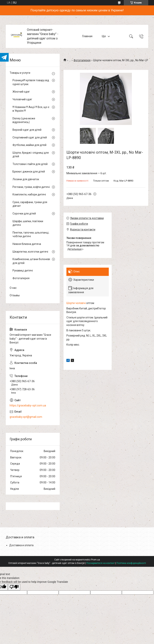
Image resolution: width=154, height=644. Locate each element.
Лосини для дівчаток (26, 179)
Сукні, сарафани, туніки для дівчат (30, 204)
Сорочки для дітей (24, 214)
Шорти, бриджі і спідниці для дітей (31, 155)
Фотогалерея (82, 60)
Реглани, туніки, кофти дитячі (31, 187)
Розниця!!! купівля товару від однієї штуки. (31, 82)
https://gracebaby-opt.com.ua (28, 405)
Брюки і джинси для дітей (29, 172)
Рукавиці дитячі (23, 270)
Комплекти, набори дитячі (29, 194)
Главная (87, 36)
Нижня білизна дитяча (27, 244)
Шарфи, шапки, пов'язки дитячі (28, 223)
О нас (13, 288)
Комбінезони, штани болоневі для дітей (31, 261)
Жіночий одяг (21, 92)
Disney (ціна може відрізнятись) (24, 120)
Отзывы (15, 295)
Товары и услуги (20, 73)
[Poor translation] (14, 587)
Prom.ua (95, 560)
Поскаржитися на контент (101, 563)
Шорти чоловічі (76, 303)
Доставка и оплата (21, 545)
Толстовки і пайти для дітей (30, 164)
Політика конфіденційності (131, 563)
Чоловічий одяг (22, 99)
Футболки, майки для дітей (29, 145)
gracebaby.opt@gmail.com (26, 417)
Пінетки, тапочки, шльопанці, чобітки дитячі (31, 234)
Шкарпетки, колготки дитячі (30, 252)
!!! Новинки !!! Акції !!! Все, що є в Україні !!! (31, 109)
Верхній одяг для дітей (27, 130)
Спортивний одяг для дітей (30, 137)
